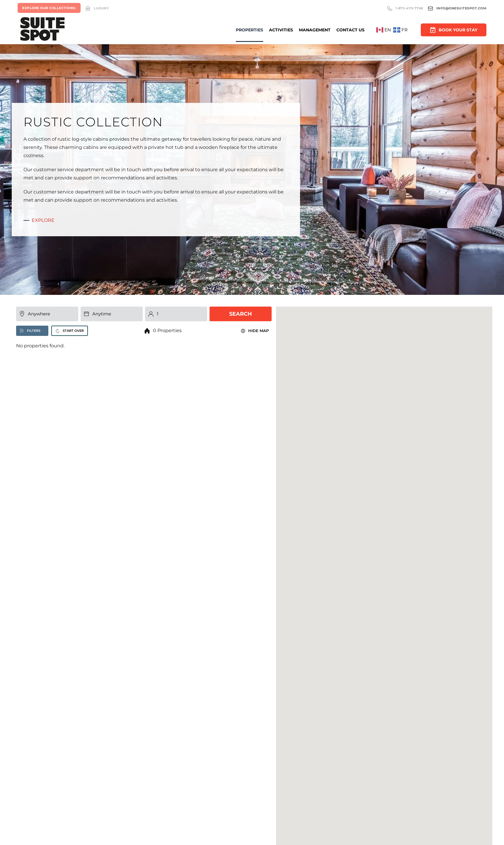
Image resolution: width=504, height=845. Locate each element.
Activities (281, 30)
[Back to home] (42, 30)
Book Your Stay (454, 29)
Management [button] (315, 30)
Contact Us (350, 30)
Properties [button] (250, 30)
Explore (41, 220)
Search (241, 316)
